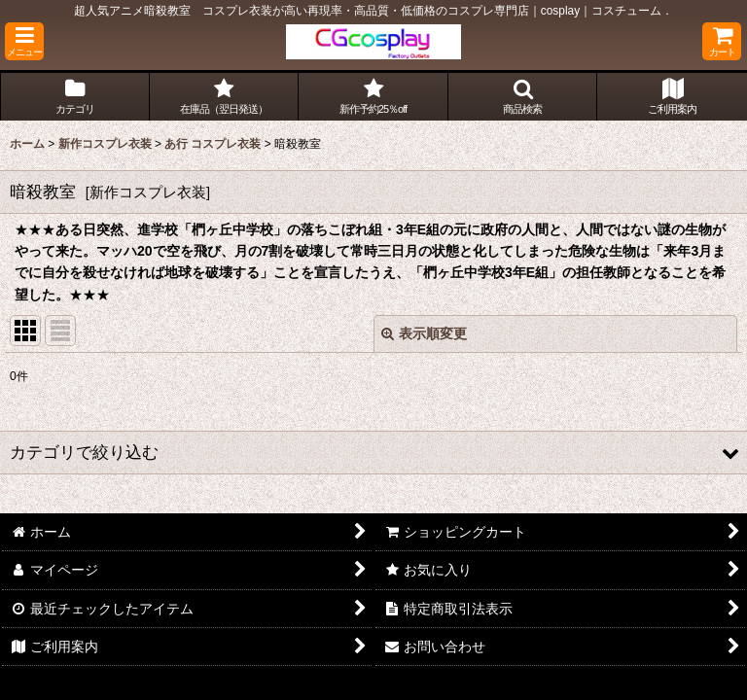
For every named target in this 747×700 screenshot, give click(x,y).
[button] (24, 41)
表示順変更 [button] (424, 333)
